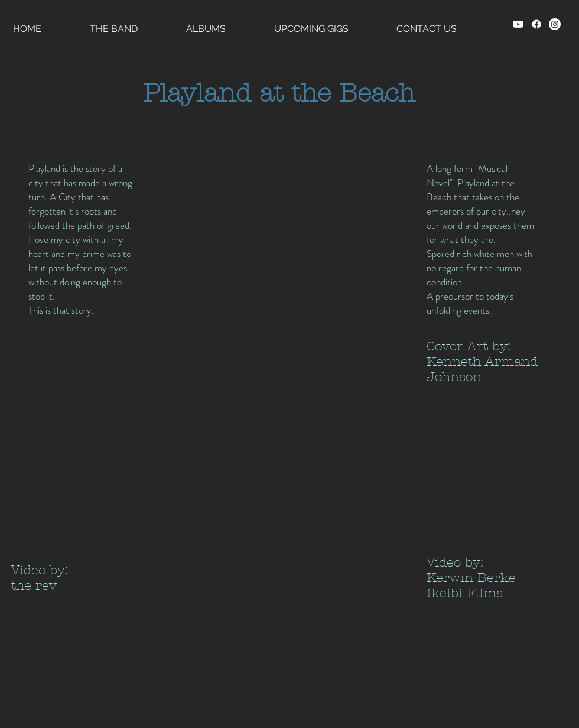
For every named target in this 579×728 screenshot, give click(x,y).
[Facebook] (536, 24)
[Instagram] (555, 24)
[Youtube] (518, 24)
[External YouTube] (70, 480)
